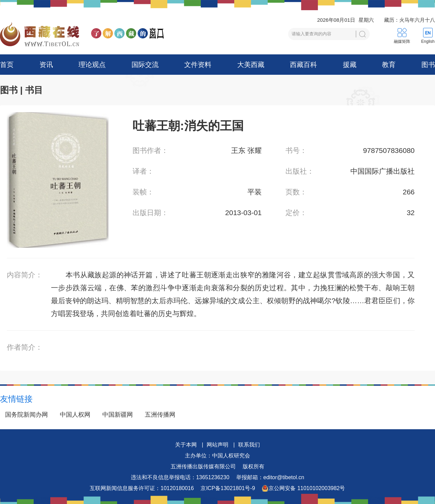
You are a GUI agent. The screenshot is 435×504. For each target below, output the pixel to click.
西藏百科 (303, 65)
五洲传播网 (160, 415)
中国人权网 (75, 415)
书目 (34, 90)
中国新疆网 (118, 415)
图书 (428, 65)
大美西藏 (251, 65)
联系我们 (249, 445)
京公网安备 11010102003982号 (303, 488)
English (428, 41)
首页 (7, 65)
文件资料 (198, 65)
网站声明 (217, 445)
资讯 (46, 65)
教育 (389, 65)
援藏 (350, 65)
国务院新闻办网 (27, 415)
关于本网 (186, 445)
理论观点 (92, 65)
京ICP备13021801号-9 (228, 488)
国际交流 (145, 65)
